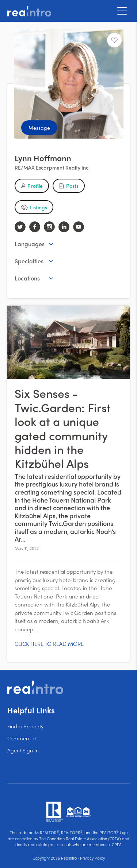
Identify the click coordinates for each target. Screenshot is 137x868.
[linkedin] (64, 227)
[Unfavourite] (114, 40)
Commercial (22, 738)
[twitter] (20, 227)
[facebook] (35, 227)
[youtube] (79, 227)
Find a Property (25, 726)
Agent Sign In (23, 750)
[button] (32, 186)
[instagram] (49, 227)
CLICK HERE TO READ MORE (49, 644)
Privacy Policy (92, 858)
